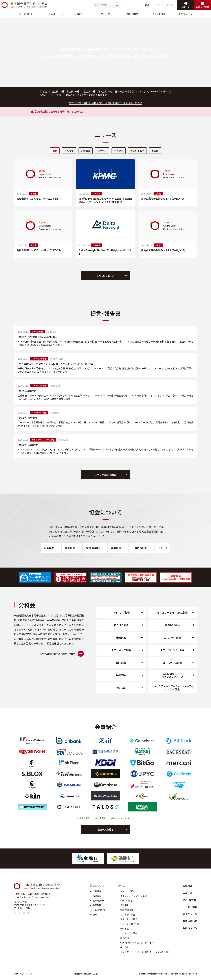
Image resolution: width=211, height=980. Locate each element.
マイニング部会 (121, 617)
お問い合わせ (190, 929)
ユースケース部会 (172, 667)
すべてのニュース (106, 277)
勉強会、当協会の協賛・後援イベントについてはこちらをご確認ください (106, 103)
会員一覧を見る (106, 837)
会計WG (121, 692)
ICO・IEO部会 (121, 630)
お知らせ (67, 151)
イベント (119, 151)
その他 (158, 151)
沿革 (161, 553)
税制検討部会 (172, 630)
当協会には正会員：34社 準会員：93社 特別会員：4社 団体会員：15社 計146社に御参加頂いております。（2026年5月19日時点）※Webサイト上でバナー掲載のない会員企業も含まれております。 (106, 93)
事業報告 (116, 553)
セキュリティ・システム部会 (172, 617)
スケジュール (185, 14)
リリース (102, 151)
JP (148, 5)
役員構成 (49, 553)
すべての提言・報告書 (106, 478)
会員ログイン (190, 936)
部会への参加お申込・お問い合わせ (54, 658)
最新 (52, 151)
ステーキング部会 (121, 655)
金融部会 (121, 642)
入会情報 (84, 151)
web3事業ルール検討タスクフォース (172, 680)
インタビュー (139, 151)
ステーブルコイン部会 (172, 655)
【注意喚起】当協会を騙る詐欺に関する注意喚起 (60, 112)
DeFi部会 (121, 680)
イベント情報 (159, 14)
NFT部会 (121, 667)
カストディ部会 (172, 642)
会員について (139, 553)
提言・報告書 (132, 14)
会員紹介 (79, 14)
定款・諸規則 (93, 553)
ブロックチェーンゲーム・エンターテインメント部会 (172, 693)
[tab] (52, 152)
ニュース (106, 14)
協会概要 (70, 553)
